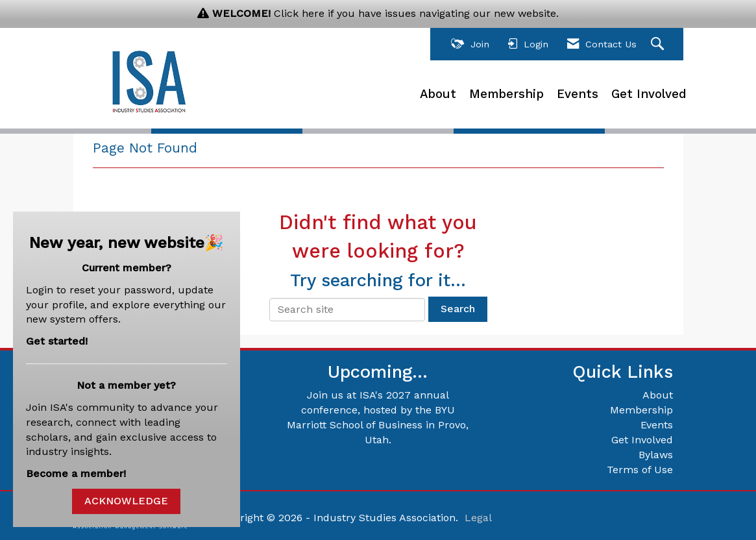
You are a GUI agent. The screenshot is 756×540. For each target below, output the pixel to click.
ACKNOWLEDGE (126, 501)
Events (578, 94)
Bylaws (656, 455)
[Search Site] (659, 44)
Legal (478, 518)
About (438, 94)
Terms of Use (640, 470)
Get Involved (649, 94)
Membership (506, 94)
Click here (299, 13)
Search (458, 309)
